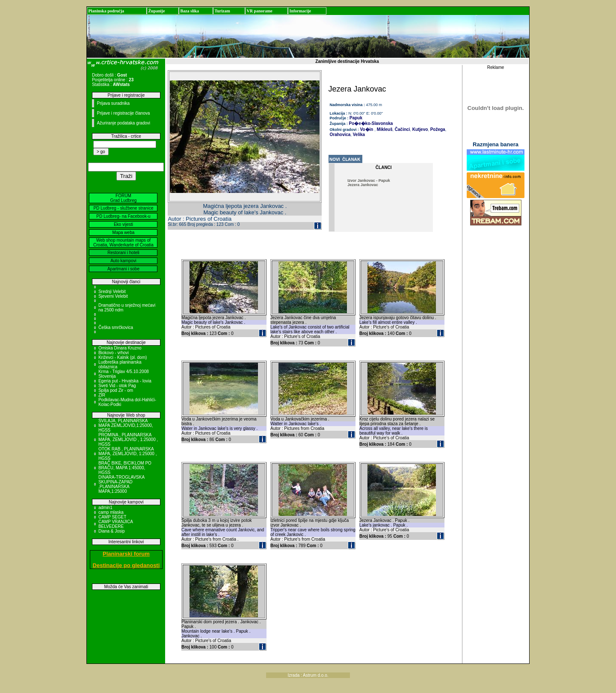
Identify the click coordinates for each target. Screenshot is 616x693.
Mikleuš (384, 129)
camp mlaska (111, 512)
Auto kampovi (123, 261)
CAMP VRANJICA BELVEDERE (115, 524)
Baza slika (190, 11)
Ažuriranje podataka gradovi (123, 123)
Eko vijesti (123, 224)
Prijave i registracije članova (123, 113)
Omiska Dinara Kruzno (120, 348)
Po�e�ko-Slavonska (371, 123)
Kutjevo (419, 129)
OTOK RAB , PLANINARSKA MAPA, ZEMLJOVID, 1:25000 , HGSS (128, 454)
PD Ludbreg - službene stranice (123, 208)
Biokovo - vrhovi (114, 353)
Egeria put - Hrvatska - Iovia (125, 381)
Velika (358, 135)
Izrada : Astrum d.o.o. (308, 675)
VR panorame (259, 11)
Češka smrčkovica (116, 327)
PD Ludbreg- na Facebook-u (123, 216)
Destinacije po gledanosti (126, 565)
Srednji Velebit (112, 292)
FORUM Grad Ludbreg (124, 198)
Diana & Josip (112, 531)
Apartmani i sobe (123, 269)
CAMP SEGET (112, 517)
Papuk (356, 118)
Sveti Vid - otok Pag (117, 386)
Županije (156, 11)
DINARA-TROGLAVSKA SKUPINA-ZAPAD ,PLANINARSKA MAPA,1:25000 (121, 484)
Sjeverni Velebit (113, 296)
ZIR (102, 395)
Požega (437, 129)
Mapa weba (124, 232)
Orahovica (340, 135)
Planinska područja (106, 11)
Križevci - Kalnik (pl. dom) (123, 357)
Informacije (300, 11)
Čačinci (402, 129)
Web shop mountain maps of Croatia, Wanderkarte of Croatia (123, 243)
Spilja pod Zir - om (116, 390)
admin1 (105, 508)
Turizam (222, 11)
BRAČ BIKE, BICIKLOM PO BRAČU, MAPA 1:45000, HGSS (125, 468)
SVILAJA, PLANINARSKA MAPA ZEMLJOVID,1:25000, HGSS (126, 425)
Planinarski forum (126, 554)
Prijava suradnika (113, 103)
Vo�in (367, 129)
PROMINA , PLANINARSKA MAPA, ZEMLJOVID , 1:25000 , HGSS (128, 440)
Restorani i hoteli (123, 253)
